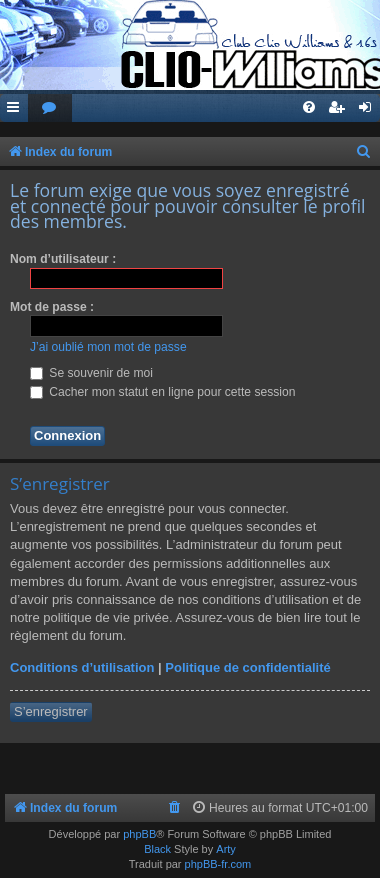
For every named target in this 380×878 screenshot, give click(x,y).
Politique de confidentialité (247, 667)
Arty (226, 849)
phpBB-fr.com (218, 864)
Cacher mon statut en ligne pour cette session (162, 392)
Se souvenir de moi (91, 373)
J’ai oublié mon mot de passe (108, 347)
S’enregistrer (51, 711)
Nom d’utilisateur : (63, 259)
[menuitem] (50, 108)
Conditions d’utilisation (82, 667)
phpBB (139, 834)
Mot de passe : (52, 307)
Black (157, 849)
